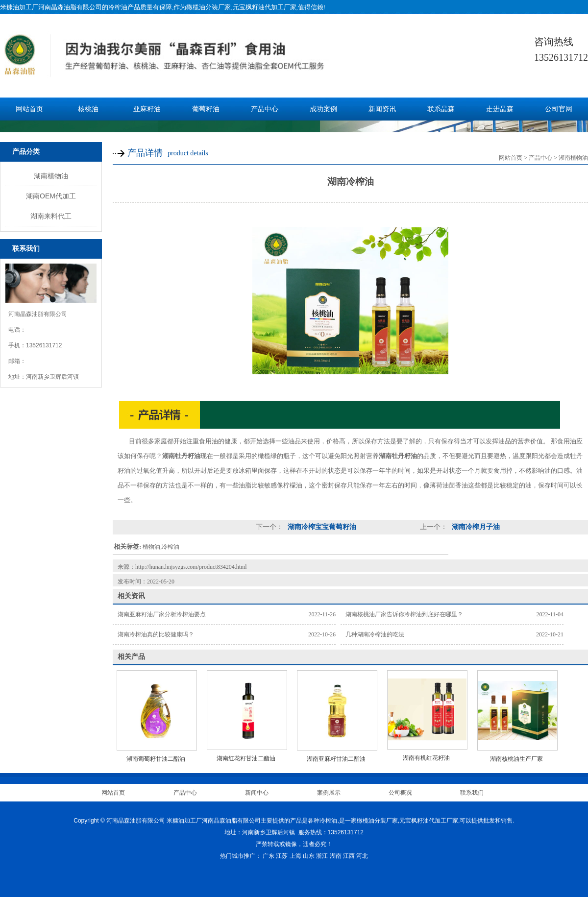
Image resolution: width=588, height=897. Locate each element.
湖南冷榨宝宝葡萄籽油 (321, 527)
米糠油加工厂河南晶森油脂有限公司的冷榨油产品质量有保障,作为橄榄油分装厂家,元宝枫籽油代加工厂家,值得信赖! (163, 7)
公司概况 (400, 793)
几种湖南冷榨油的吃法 (375, 634)
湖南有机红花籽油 (426, 758)
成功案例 (323, 109)
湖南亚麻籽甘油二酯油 (336, 759)
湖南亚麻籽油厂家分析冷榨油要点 (162, 614)
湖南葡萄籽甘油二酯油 (156, 759)
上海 (295, 856)
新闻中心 (257, 793)
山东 (309, 856)
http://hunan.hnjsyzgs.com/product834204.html (191, 567)
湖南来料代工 (51, 216)
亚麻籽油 (147, 109)
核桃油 (88, 109)
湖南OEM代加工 (51, 196)
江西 (349, 856)
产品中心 (265, 109)
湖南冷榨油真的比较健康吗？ (156, 634)
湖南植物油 (51, 176)
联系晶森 (441, 109)
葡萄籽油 (206, 109)
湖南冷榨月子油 (475, 527)
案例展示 (329, 793)
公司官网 (559, 109)
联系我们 (472, 793)
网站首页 (29, 109)
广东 (269, 856)
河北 (362, 856)
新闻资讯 (382, 109)
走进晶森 (500, 109)
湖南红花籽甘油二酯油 (246, 758)
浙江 (322, 856)
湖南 (336, 856)
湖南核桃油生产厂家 (516, 759)
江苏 (282, 856)
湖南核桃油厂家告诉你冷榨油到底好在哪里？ (404, 614)
